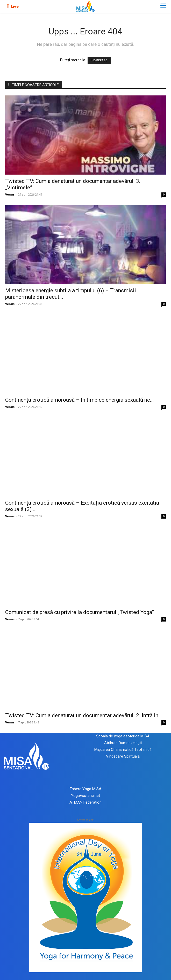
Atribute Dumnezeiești (123, 743)
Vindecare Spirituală (123, 756)
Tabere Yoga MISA (85, 789)
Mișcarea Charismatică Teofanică (123, 750)
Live (15, 6)
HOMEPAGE (99, 60)
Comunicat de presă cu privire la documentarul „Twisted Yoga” (80, 612)
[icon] (8, 6)
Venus (10, 194)
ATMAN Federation (85, 802)
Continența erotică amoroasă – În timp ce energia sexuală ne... (80, 400)
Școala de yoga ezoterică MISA (123, 736)
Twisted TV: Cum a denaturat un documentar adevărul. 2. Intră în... (84, 715)
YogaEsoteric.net (85, 796)
